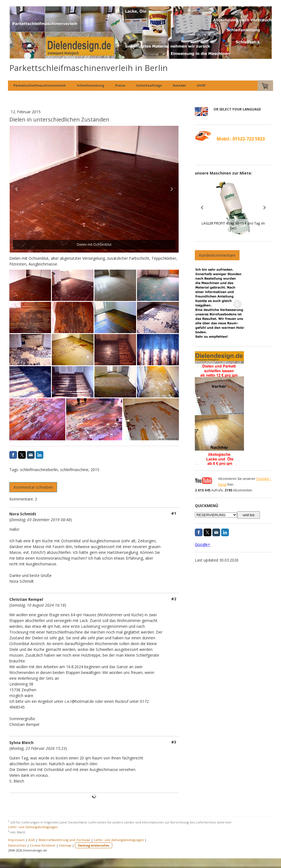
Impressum (16, 840)
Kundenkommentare (217, 255)
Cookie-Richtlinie (43, 845)
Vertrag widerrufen (94, 845)
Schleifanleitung (91, 85)
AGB (32, 840)
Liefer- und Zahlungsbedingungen (33, 827)
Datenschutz (17, 845)
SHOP (201, 85)
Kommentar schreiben (33, 487)
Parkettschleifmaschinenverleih (40, 85)
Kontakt (179, 85)
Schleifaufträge (149, 85)
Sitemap (65, 845)
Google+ (203, 544)
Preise (120, 85)
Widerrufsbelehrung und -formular (64, 840)
